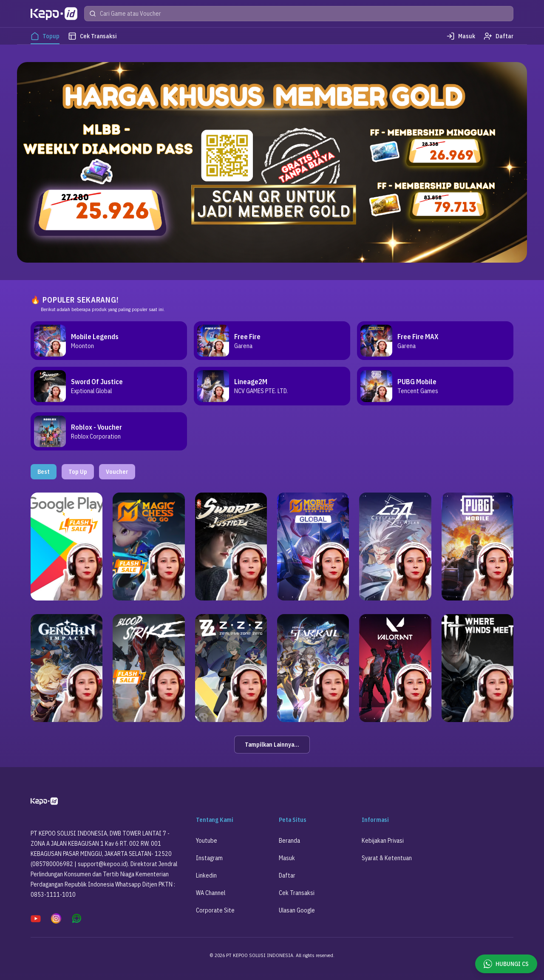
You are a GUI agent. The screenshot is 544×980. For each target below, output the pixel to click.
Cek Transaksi (297, 900)
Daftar (287, 882)
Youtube (207, 847)
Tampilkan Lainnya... (272, 751)
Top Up (78, 479)
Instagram (209, 865)
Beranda (289, 847)
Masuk (287, 865)
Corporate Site (215, 917)
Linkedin (206, 882)
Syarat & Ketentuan (387, 865)
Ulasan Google (297, 917)
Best (44, 479)
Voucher (117, 479)
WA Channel (211, 900)
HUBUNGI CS (506, 964)
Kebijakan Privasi (383, 847)
